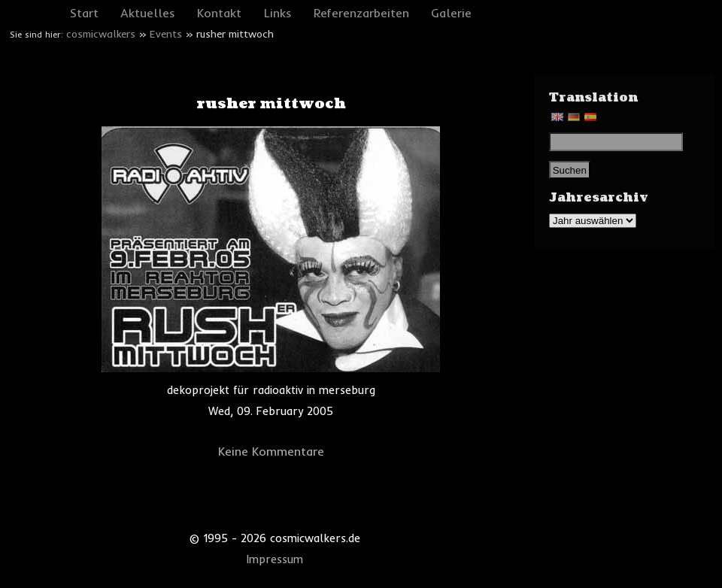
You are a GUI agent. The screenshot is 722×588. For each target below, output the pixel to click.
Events (166, 34)
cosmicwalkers (101, 34)
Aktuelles (148, 13)
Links (278, 13)
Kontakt (219, 13)
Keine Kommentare (271, 451)
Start (84, 13)
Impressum (275, 559)
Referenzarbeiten (361, 13)
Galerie (451, 13)
